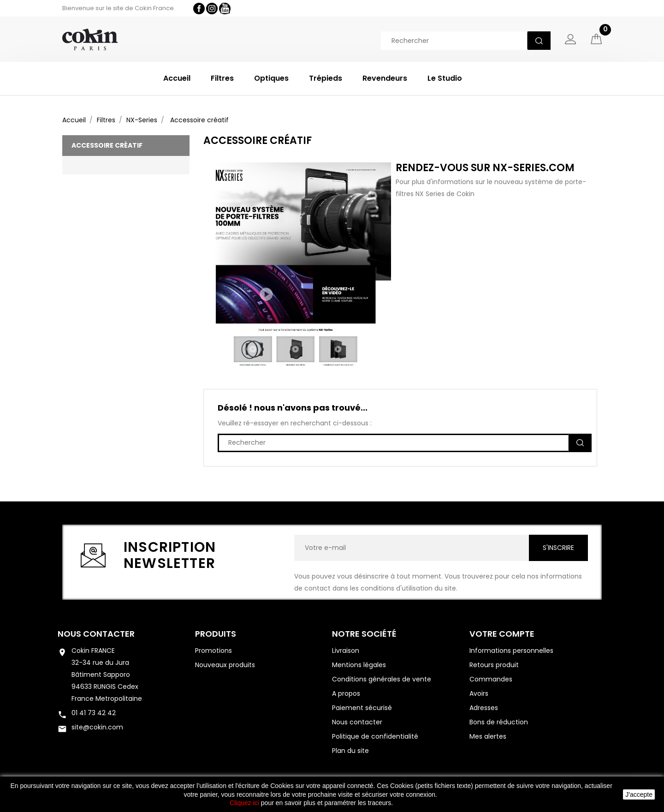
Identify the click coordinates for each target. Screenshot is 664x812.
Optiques (271, 78)
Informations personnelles (511, 651)
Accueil (177, 78)
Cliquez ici (244, 803)
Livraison (346, 651)
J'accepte (639, 794)
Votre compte (502, 634)
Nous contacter (96, 634)
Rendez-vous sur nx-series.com (485, 168)
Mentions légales (359, 665)
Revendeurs (385, 78)
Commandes (491, 679)
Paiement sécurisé (362, 708)
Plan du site (350, 751)
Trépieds (326, 78)
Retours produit (494, 665)
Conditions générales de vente (382, 679)
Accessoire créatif (107, 145)
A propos (346, 693)
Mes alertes (488, 736)
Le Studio (445, 78)
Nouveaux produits (225, 665)
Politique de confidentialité (375, 736)
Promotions (213, 651)
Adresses (484, 708)
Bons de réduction (499, 722)
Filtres (222, 78)
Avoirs (479, 693)
